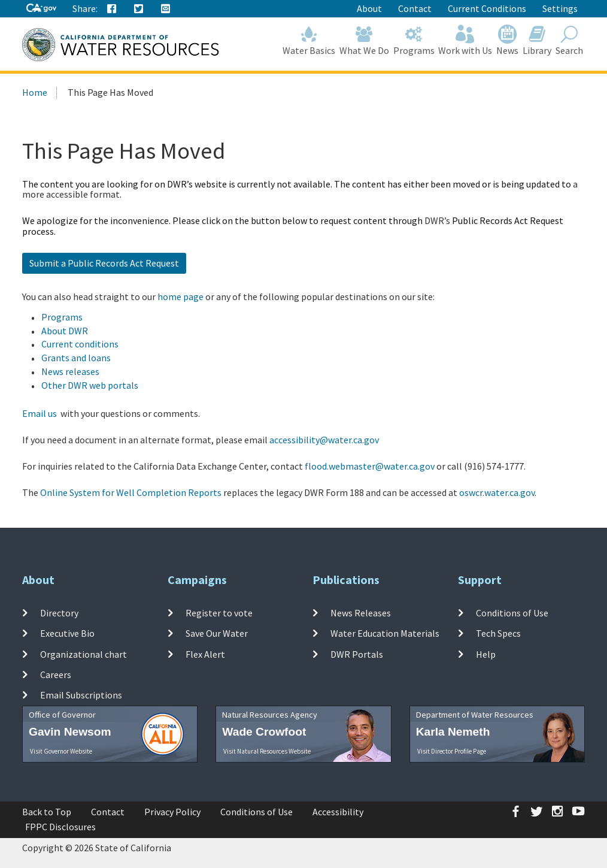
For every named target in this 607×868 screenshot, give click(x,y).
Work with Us (465, 40)
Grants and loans (76, 358)
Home (35, 92)
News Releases (361, 613)
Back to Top (47, 812)
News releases (70, 371)
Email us (40, 413)
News (508, 40)
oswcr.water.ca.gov (497, 492)
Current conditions (80, 344)
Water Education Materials (385, 633)
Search (569, 40)
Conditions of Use (512, 613)
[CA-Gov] (41, 9)
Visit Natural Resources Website (267, 751)
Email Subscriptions (81, 695)
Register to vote (219, 613)
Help (486, 654)
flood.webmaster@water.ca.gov (370, 466)
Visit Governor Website (61, 751)
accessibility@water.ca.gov (324, 440)
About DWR (65, 331)
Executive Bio (67, 633)
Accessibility (338, 812)
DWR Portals (357, 654)
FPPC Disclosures (60, 827)
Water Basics (309, 40)
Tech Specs (498, 633)
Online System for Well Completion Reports (131, 492)
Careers (56, 675)
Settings (560, 8)
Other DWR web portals (90, 385)
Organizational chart (84, 654)
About (369, 8)
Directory (59, 613)
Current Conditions (487, 8)
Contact (415, 8)
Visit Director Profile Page (452, 751)
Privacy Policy (172, 812)
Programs (414, 40)
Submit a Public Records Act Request (104, 263)
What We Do (365, 40)
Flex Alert (205, 654)
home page (180, 297)
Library (537, 40)
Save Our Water (217, 633)
